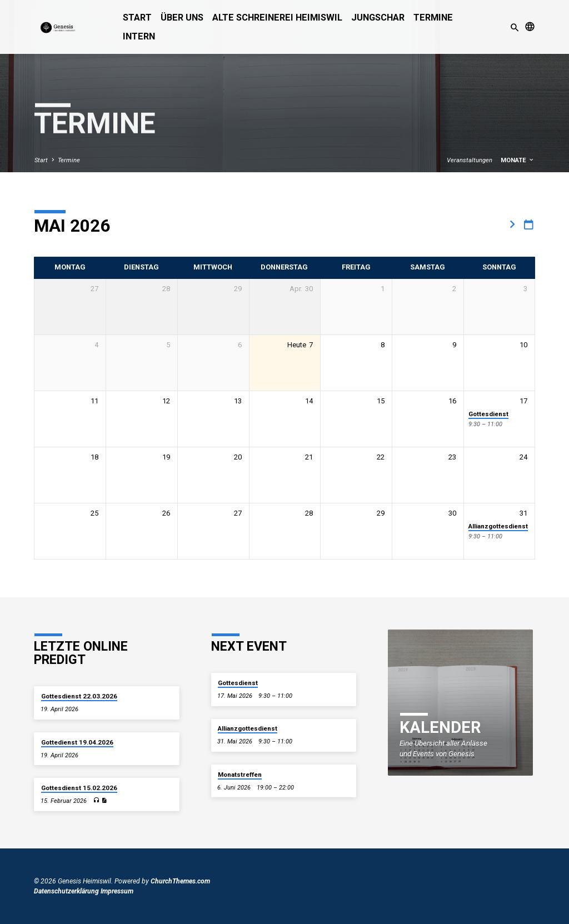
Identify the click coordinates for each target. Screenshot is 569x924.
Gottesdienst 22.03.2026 (79, 696)
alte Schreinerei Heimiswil (277, 18)
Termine (433, 18)
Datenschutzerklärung (66, 891)
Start (137, 18)
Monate (518, 160)
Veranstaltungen (470, 160)
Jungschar (378, 18)
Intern (139, 36)
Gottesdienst (488, 414)
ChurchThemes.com (180, 881)
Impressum (117, 891)
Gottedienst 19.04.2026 (77, 742)
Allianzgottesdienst (498, 526)
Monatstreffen (240, 775)
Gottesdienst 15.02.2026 (79, 788)
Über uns (182, 18)
